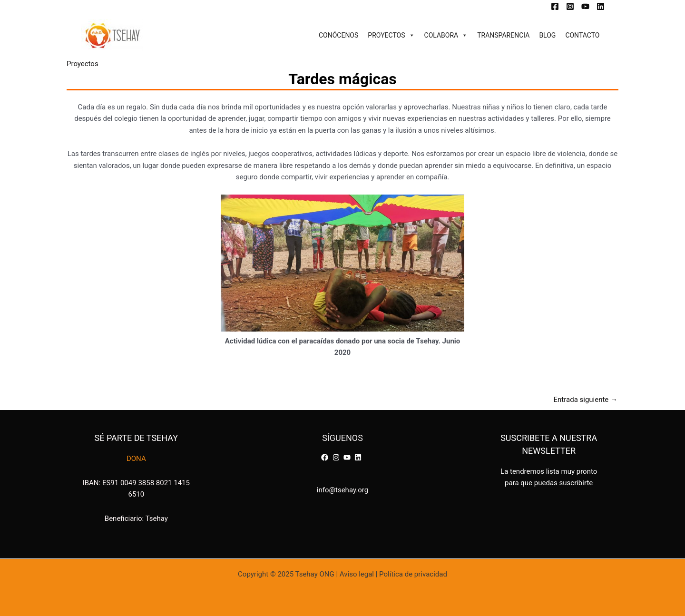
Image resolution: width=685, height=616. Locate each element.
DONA (136, 459)
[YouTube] (585, 6)
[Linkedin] (601, 6)
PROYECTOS (391, 35)
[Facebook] (555, 6)
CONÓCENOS (338, 35)
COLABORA (446, 35)
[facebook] (326, 457)
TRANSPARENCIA (503, 35)
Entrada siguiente (585, 400)
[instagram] (337, 457)
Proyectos (83, 64)
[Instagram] (570, 6)
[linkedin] (359, 457)
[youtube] (348, 457)
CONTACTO (582, 35)
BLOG (547, 35)
